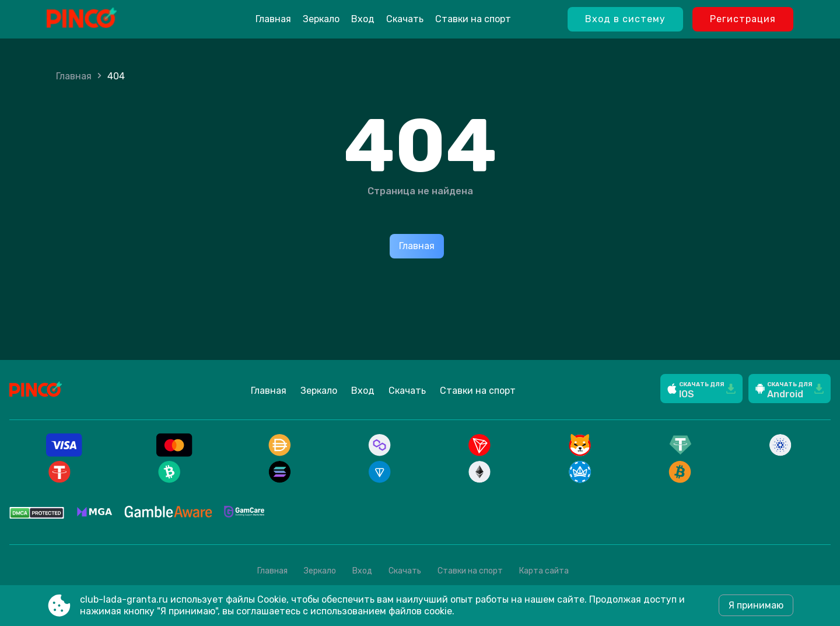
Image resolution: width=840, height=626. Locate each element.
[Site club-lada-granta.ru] (111, 19)
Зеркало (321, 19)
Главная (273, 19)
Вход (363, 19)
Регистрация (743, 19)
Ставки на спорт (473, 19)
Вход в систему (625, 19)
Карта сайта (544, 571)
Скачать (405, 19)
